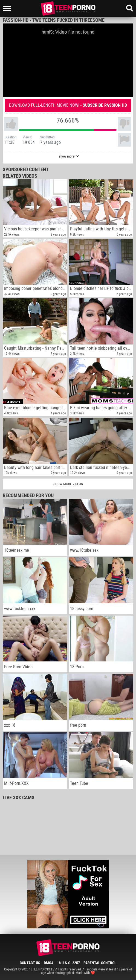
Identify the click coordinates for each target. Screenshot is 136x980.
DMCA (49, 963)
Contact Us (30, 963)
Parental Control (100, 963)
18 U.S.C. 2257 (68, 963)
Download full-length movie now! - (68, 105)
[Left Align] (8, 8)
